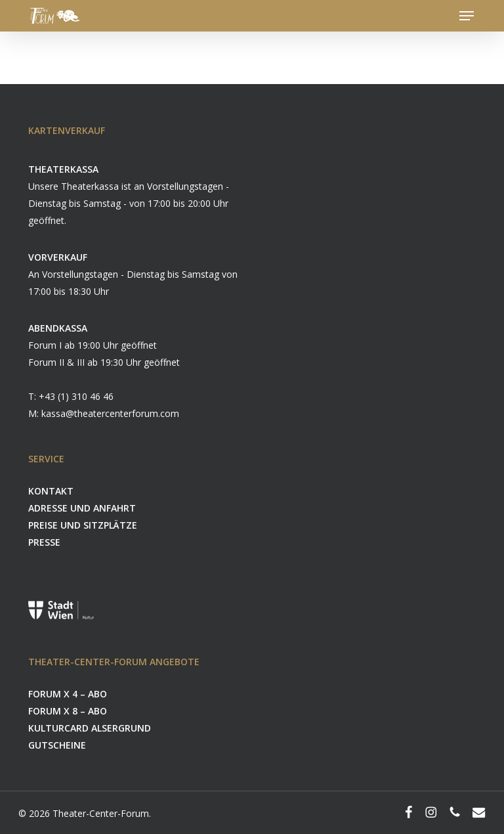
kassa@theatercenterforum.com (110, 413)
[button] (467, 16)
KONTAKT (51, 491)
